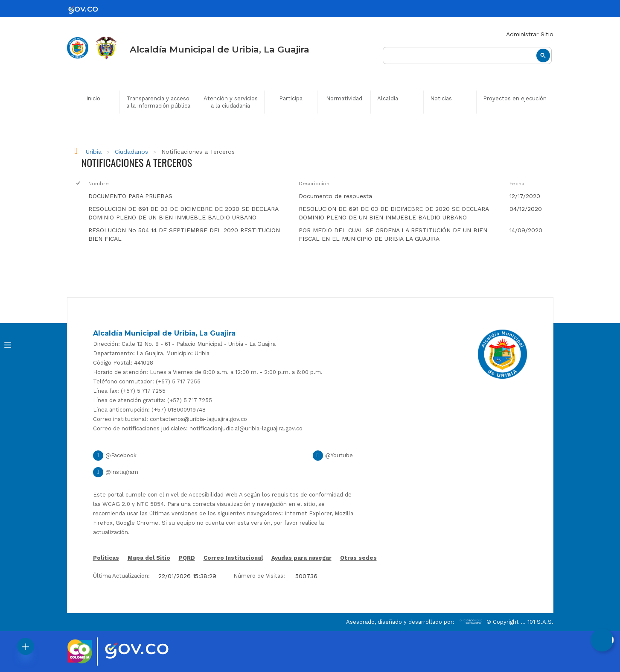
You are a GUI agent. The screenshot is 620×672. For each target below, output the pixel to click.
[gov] (88, 10)
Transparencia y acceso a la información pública (158, 102)
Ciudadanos (131, 152)
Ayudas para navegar (301, 558)
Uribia (94, 152)
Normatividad (344, 98)
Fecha (517, 184)
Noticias (441, 98)
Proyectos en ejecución (515, 98)
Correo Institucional (233, 558)
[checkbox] (78, 196)
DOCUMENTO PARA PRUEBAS (130, 196)
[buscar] (467, 56)
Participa (291, 98)
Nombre (99, 184)
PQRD (187, 558)
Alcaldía (388, 98)
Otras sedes (358, 558)
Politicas (106, 558)
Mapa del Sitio (149, 558)
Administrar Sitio (530, 34)
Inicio (93, 98)
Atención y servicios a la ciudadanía (231, 102)
